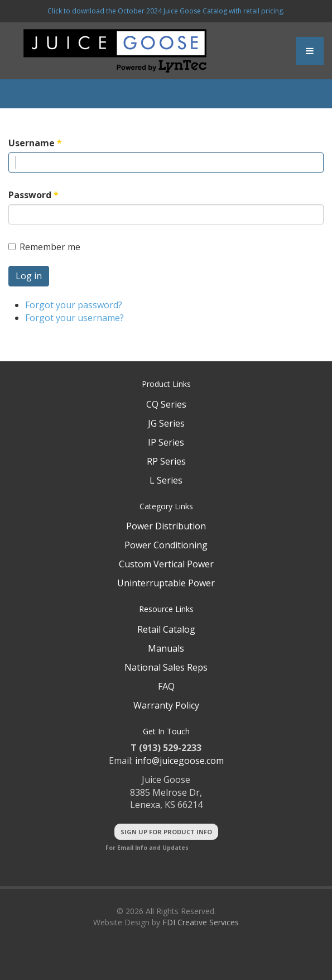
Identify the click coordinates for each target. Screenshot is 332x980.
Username (35, 143)
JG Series (166, 423)
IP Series (166, 442)
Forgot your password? (74, 305)
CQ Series (166, 404)
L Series (166, 480)
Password (33, 195)
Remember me (44, 247)
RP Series (166, 461)
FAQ (166, 686)
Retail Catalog (166, 629)
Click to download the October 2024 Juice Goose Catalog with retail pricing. (166, 11)
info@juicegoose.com (179, 761)
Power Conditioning (166, 545)
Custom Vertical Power (166, 564)
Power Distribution (166, 526)
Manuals (166, 648)
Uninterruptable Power (166, 583)
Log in (29, 276)
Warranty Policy (166, 705)
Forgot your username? (74, 318)
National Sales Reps (166, 667)
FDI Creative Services (201, 922)
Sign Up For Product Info (166, 832)
